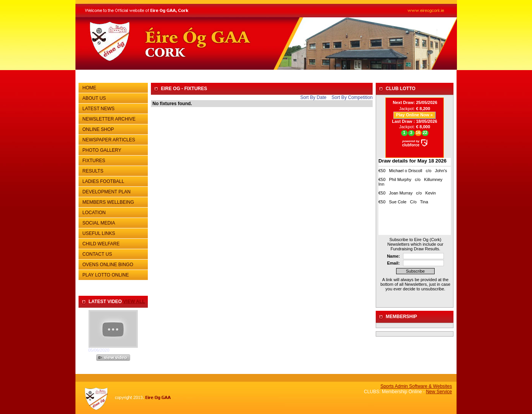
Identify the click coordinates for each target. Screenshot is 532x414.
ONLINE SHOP (98, 129)
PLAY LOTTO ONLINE (106, 275)
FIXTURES (112, 160)
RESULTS (112, 170)
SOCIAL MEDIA (112, 222)
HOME (89, 88)
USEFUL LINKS (112, 233)
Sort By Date (313, 97)
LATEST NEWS (99, 109)
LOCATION (94, 213)
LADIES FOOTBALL (103, 181)
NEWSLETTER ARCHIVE (112, 118)
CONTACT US (112, 253)
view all (134, 302)
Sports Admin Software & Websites (416, 386)
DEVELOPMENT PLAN (106, 192)
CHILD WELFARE (101, 244)
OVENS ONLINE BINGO (108, 265)
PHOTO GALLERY (102, 150)
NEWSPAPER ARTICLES (112, 139)
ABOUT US (112, 97)
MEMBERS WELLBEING (108, 202)
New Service (439, 392)
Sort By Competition (352, 97)
